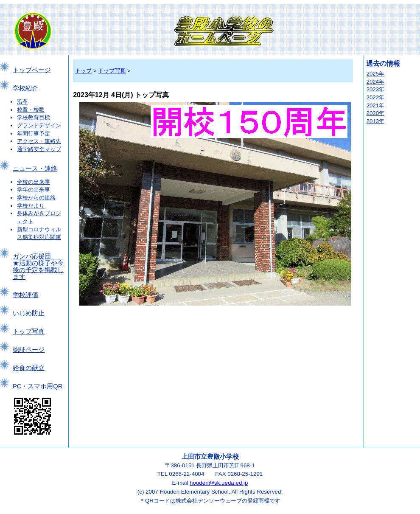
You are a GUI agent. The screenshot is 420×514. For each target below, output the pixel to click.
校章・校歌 (31, 110)
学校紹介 (25, 88)
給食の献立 (29, 368)
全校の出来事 (34, 182)
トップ (83, 71)
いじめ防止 (29, 313)
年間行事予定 (34, 133)
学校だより (31, 206)
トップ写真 (29, 331)
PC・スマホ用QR (38, 386)
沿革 (22, 102)
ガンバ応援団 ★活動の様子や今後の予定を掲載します (38, 267)
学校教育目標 (34, 117)
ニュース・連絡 (35, 169)
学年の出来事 (34, 190)
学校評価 (25, 295)
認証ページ (29, 350)
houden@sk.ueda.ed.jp (219, 483)
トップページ (32, 70)
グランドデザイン (39, 125)
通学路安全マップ (39, 149)
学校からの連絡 (36, 198)
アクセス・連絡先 (39, 141)
